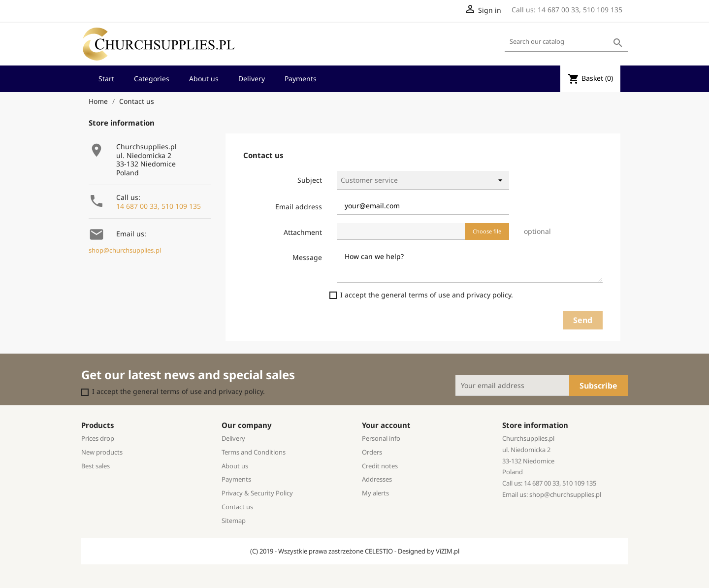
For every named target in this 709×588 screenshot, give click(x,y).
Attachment (303, 232)
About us (204, 79)
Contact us (237, 507)
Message (307, 257)
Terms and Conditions (254, 452)
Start (106, 79)
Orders (372, 452)
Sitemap (234, 521)
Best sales (96, 466)
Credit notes (380, 466)
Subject (310, 180)
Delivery (252, 79)
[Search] (566, 42)
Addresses (377, 479)
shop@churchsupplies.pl (125, 250)
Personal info (381, 438)
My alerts (375, 493)
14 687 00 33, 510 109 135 (159, 206)
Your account (386, 425)
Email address (299, 207)
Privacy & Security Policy (257, 493)
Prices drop (98, 438)
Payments (301, 79)
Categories (152, 79)
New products (102, 452)
